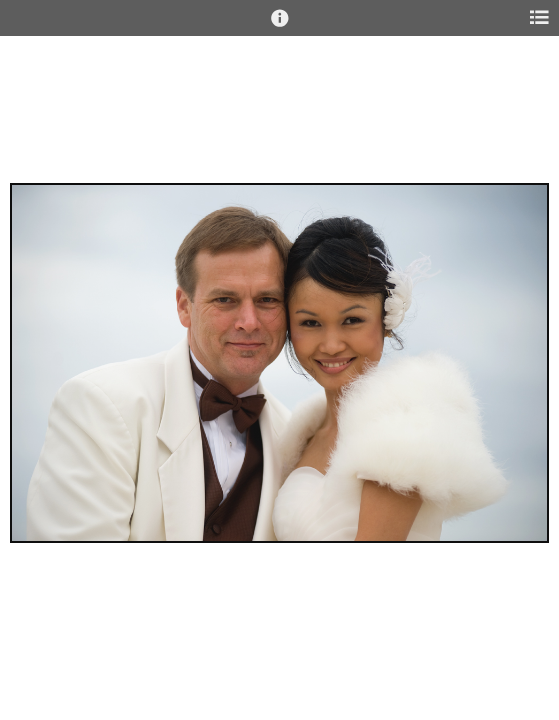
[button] (280, 27)
